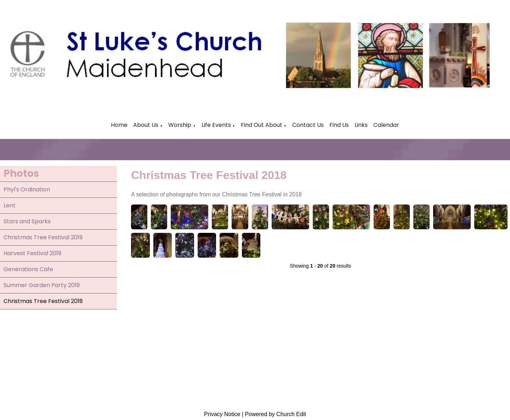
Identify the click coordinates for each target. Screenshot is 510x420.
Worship (180, 125)
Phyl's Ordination (27, 189)
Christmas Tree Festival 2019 (43, 237)
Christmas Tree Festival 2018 (43, 301)
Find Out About (262, 125)
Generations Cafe (28, 269)
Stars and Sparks (27, 221)
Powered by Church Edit (275, 414)
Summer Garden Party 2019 (42, 285)
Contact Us (308, 125)
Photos (21, 173)
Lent (10, 205)
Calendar (386, 125)
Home (119, 125)
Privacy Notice (222, 414)
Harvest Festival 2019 (32, 253)
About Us (146, 125)
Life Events (217, 125)
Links (361, 125)
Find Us (339, 125)
